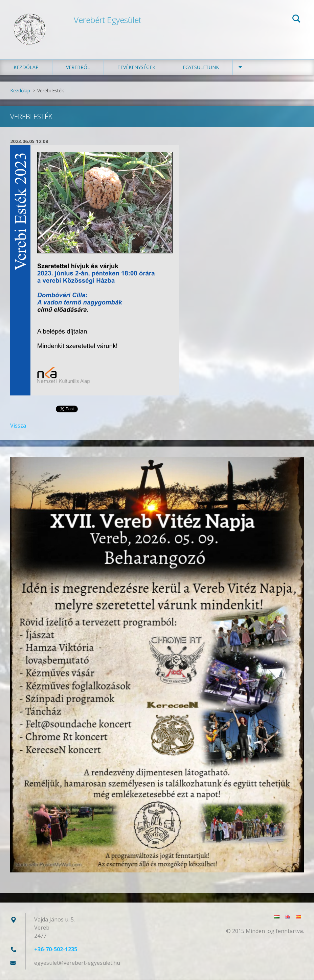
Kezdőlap (26, 67)
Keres (296, 20)
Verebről (78, 67)
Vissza (18, 426)
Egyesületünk (201, 67)
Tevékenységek (136, 67)
